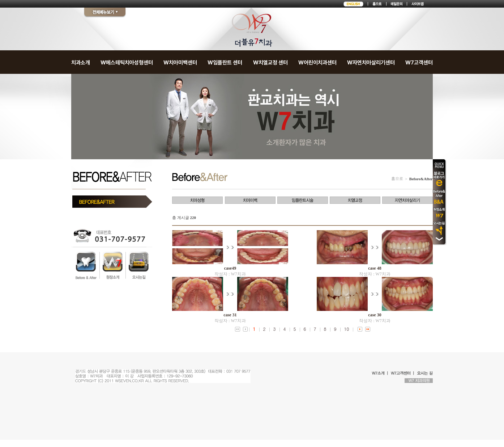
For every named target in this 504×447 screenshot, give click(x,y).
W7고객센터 (419, 63)
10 (347, 329)
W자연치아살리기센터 (371, 63)
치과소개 (81, 63)
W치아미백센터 (180, 63)
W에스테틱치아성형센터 (127, 63)
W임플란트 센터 (225, 63)
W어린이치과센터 (317, 63)
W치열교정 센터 (270, 63)
